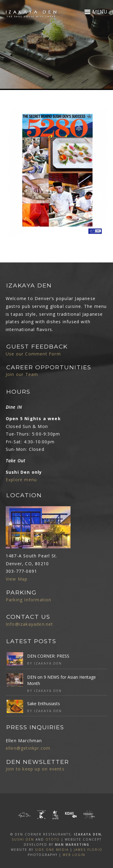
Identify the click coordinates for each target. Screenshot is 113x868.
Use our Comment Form (33, 354)
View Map (17, 579)
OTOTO (53, 839)
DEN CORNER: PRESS (48, 656)
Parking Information (29, 600)
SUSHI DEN (23, 839)
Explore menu (21, 480)
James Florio (88, 850)
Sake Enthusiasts (44, 704)
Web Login (74, 855)
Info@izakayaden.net (30, 624)
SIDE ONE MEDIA (52, 850)
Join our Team (22, 374)
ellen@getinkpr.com (28, 748)
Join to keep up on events (35, 769)
